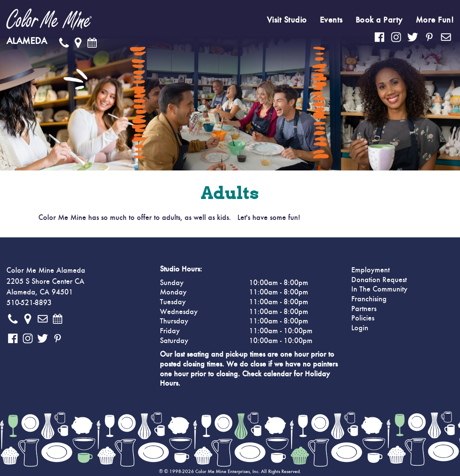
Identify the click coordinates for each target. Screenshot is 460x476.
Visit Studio (287, 20)
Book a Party (379, 20)
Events (331, 20)
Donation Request (379, 280)
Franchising (369, 299)
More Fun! (435, 20)
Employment (370, 270)
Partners (364, 309)
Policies (363, 318)
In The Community (379, 289)
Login (360, 328)
